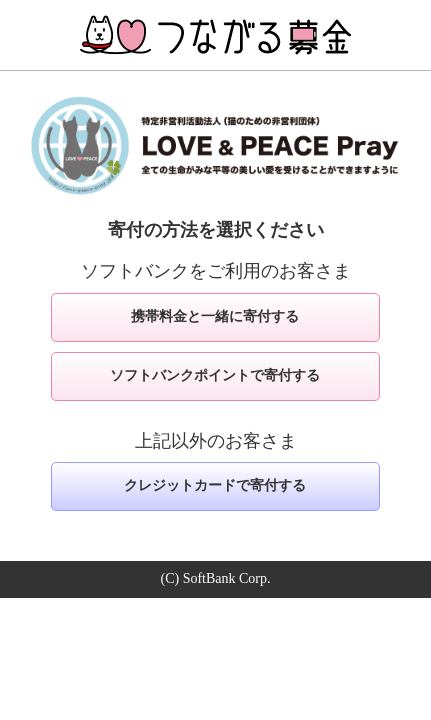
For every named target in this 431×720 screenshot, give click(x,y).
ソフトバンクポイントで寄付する (215, 375)
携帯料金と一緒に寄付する (215, 316)
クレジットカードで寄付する (215, 485)
